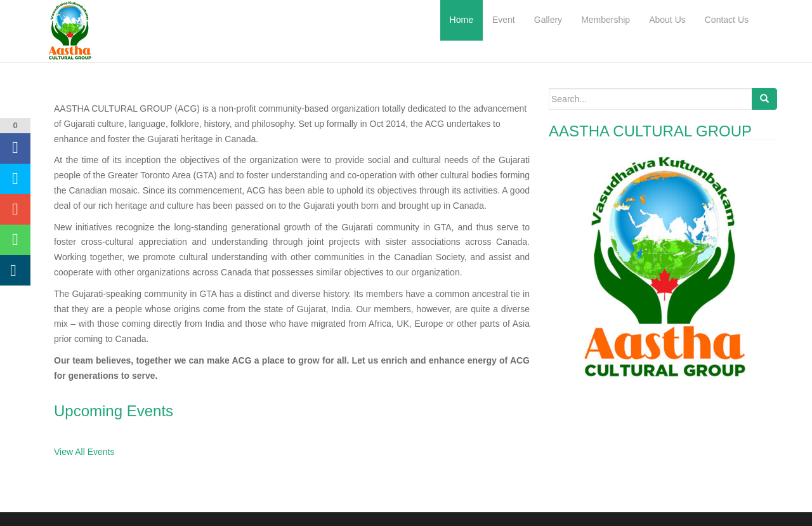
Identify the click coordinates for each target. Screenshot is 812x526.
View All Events (84, 452)
